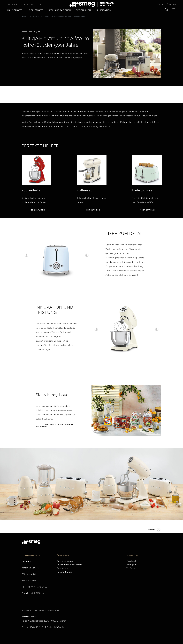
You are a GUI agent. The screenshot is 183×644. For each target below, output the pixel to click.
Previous (26, 255)
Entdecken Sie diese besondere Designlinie (55, 426)
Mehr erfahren (37, 210)
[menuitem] (15, 10)
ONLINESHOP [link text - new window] (13, 4)
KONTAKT (161, 4)
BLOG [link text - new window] (38, 4)
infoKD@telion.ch (39, 593)
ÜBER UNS (171, 4)
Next (87, 255)
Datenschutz (53, 610)
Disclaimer (39, 610)
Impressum (27, 610)
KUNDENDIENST (27, 4)
